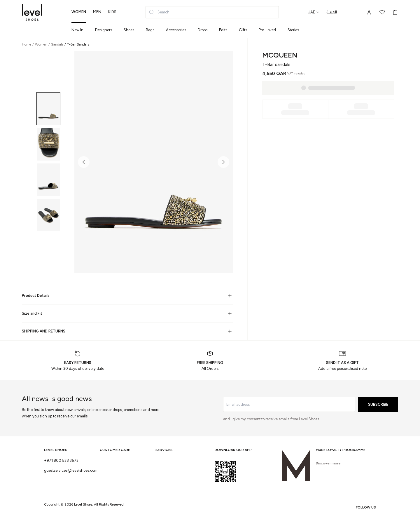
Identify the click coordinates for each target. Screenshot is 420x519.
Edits (223, 30)
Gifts (243, 30)
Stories (293, 30)
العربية (332, 12)
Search (159, 12)
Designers (104, 30)
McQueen (280, 55)
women (79, 12)
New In (77, 30)
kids (112, 12)
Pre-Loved (267, 30)
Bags (150, 30)
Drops (203, 30)
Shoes (129, 30)
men (97, 12)
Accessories (176, 30)
